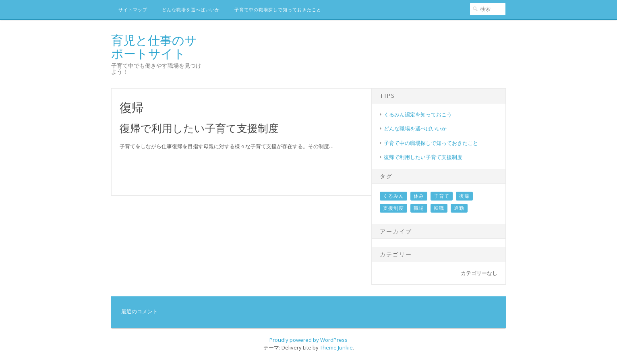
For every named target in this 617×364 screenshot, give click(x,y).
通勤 (459, 208)
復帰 (464, 196)
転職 (439, 208)
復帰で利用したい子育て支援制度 (199, 128)
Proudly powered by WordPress (308, 340)
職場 (419, 208)
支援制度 (393, 208)
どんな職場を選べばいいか (191, 9)
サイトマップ (133, 9)
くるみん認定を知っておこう (418, 114)
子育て (442, 196)
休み (419, 196)
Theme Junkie (336, 347)
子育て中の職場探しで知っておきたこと (278, 9)
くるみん (393, 196)
